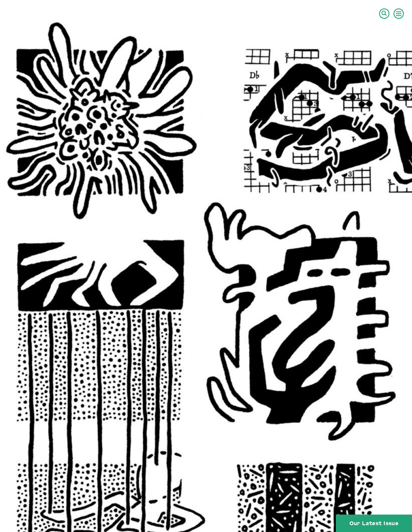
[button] (384, 14)
